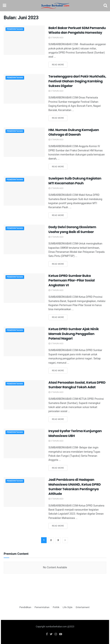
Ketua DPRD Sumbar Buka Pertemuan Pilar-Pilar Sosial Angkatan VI (72, 280)
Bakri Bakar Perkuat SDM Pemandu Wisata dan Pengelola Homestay (77, 30)
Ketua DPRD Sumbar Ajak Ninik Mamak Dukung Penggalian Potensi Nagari (74, 334)
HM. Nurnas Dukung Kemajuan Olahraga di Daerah (74, 132)
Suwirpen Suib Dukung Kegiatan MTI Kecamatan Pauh (75, 181)
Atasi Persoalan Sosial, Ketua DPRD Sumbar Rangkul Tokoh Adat (77, 385)
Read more (58, 65)
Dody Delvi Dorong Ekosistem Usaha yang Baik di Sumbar (72, 229)
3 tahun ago (56, 38)
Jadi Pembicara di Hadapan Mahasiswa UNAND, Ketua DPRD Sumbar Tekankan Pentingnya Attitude (75, 487)
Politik (56, 607)
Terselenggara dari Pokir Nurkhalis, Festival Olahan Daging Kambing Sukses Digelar (77, 81)
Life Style (68, 607)
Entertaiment (83, 607)
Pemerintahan (15, 29)
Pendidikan (25, 607)
